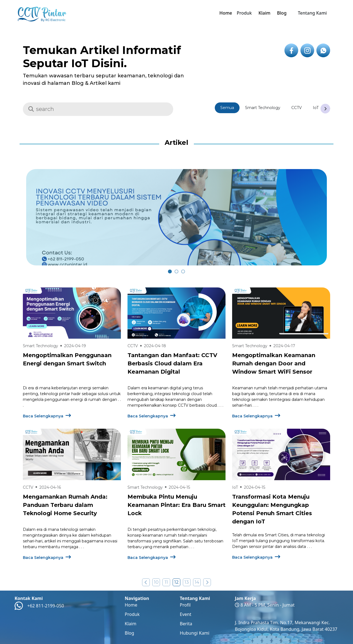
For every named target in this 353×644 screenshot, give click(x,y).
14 (197, 582)
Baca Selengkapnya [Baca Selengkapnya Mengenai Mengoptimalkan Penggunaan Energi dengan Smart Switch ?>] (47, 416)
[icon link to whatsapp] (323, 50)
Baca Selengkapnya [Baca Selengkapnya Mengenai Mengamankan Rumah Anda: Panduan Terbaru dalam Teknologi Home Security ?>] (47, 558)
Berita (186, 624)
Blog (282, 13)
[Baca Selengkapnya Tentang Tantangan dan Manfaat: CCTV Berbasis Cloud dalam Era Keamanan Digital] (176, 313)
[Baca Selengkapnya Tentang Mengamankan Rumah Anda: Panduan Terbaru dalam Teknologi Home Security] (72, 454)
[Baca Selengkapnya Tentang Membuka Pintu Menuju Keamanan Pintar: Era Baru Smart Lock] (176, 454)
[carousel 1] (176, 271)
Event (186, 614)
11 (166, 582)
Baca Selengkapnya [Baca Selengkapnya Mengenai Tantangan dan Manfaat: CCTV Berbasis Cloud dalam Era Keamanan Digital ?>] (152, 416)
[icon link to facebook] (291, 50)
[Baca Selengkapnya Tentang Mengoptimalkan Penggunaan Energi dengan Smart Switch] (72, 313)
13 (187, 582)
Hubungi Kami (195, 633)
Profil (185, 605)
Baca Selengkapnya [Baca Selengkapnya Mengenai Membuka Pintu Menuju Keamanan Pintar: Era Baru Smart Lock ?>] (152, 558)
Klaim (264, 13)
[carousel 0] (170, 271)
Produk (132, 614)
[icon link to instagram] (307, 50)
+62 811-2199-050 (46, 606)
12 (176, 582)
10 (156, 582)
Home (226, 13)
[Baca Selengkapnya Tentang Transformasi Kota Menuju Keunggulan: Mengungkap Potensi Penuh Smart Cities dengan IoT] (281, 454)
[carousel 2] (183, 271)
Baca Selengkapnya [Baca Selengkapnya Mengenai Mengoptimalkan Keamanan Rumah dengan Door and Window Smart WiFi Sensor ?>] (256, 416)
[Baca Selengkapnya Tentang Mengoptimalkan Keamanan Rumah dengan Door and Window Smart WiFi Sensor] (281, 313)
